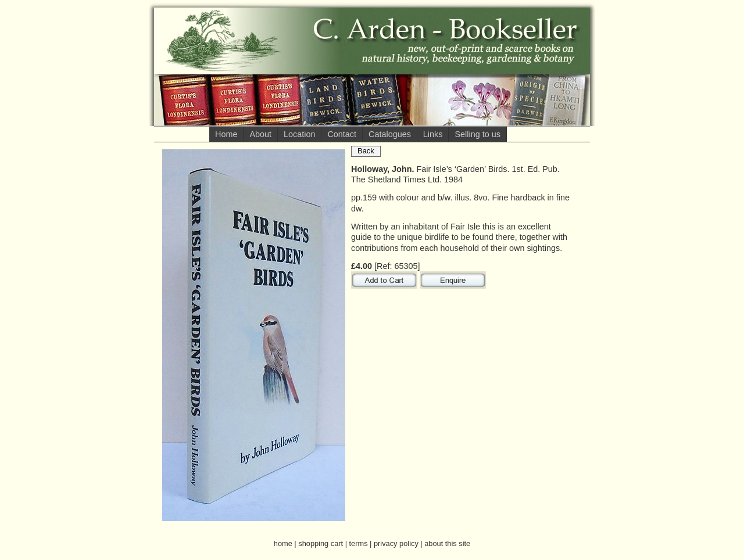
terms (359, 543)
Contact (342, 134)
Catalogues (390, 134)
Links (433, 134)
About (260, 134)
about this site (447, 543)
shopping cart (321, 543)
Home (226, 134)
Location (299, 134)
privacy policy (396, 543)
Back (366, 151)
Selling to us (477, 134)
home (283, 543)
